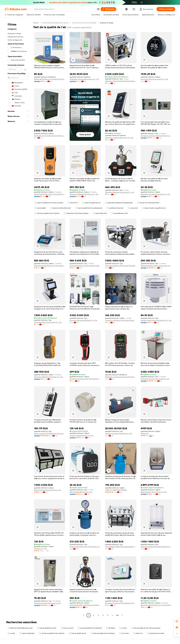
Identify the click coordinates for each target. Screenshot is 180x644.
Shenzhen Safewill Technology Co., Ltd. (84, 194)
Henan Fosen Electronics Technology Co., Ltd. (50, 194)
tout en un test (67, 628)
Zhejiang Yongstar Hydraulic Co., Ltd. (119, 433)
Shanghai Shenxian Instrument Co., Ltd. (120, 192)
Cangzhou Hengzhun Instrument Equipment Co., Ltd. (121, 320)
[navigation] (18, 319)
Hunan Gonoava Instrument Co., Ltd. (48, 490)
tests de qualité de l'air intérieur (103, 633)
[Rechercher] (108, 9)
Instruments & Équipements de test (55, 23)
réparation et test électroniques (76, 213)
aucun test (133, 208)
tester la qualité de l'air (91, 203)
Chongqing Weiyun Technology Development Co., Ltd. (121, 266)
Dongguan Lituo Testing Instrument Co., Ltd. (50, 136)
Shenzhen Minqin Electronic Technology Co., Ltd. (156, 605)
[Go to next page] (122, 615)
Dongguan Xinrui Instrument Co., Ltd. (154, 79)
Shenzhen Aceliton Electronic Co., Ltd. (119, 138)
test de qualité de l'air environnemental (146, 628)
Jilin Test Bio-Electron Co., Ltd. (81, 492)
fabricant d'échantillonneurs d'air (20, 628)
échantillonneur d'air (120, 213)
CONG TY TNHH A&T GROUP (116, 490)
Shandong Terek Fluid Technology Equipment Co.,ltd (121, 81)
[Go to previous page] (84, 615)
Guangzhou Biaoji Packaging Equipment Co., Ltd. (156, 547)
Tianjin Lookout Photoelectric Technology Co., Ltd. (50, 433)
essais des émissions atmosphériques (119, 203)
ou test (123, 628)
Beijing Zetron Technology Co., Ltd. (154, 492)
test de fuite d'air (100, 213)
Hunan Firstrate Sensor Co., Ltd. (81, 435)
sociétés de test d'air (115, 208)
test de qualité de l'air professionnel (89, 208)
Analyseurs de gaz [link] (107, 23)
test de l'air (73, 203)
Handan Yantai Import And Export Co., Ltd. (156, 320)
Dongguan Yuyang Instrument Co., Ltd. (155, 379)
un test (11, 633)
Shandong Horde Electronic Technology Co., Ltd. (50, 266)
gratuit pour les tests (156, 633)
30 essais (111, 628)
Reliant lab (145, 433)
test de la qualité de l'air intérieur (47, 213)
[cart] (134, 9)
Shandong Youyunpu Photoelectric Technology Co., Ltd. (121, 603)
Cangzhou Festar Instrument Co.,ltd (47, 603)
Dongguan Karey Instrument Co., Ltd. (48, 322)
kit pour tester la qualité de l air (154, 208)
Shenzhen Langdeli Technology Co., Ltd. (155, 194)
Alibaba (36, 23)
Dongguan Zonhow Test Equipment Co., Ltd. (156, 136)
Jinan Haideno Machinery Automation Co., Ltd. (121, 547)
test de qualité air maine (47, 628)
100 (117, 615)
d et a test (124, 633)
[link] (177, 621)
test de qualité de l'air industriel (90, 628)
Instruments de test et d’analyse (84, 23)
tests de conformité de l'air (61, 208)
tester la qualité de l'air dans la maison (49, 203)
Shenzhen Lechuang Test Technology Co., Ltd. (85, 379)
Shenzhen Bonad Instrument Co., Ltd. (83, 320)
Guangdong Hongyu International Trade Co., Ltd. (85, 266)
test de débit (40, 208)
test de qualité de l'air (78, 633)
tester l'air (138, 633)
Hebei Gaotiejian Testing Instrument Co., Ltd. (156, 266)
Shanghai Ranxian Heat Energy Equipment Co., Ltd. (85, 605)
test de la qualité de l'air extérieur (52, 633)
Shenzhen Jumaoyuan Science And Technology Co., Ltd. (121, 377)
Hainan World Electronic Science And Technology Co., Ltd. (50, 79)
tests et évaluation (27, 633)
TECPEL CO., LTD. (41, 549)
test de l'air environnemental (148, 203)
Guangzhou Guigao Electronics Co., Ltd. (84, 79)
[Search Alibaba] (65, 9)
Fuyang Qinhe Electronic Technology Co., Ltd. (85, 547)
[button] (98, 9)
